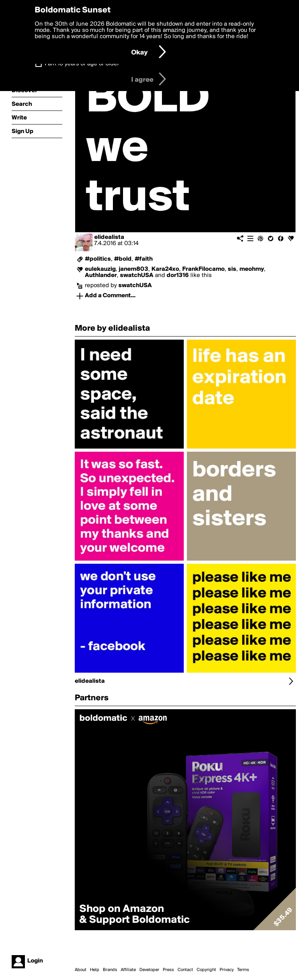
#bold (123, 259)
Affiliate (128, 970)
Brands (110, 970)
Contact (185, 970)
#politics (98, 259)
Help (95, 970)
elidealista (109, 237)
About (81, 970)
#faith (144, 259)
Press (168, 970)
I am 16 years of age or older (82, 64)
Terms (243, 970)
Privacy (227, 970)
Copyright (206, 970)
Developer (149, 970)
